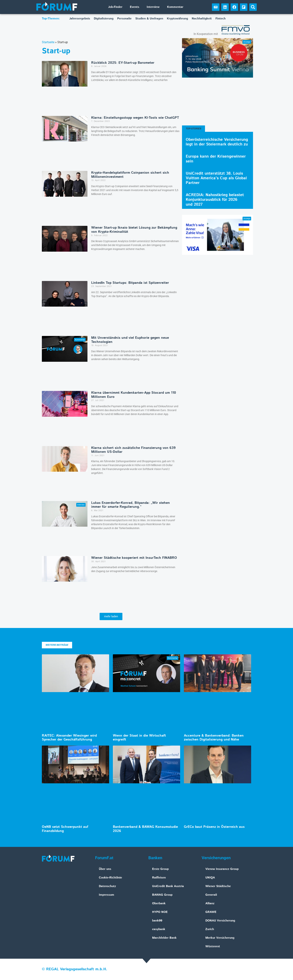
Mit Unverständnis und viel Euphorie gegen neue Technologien (130, 340)
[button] (253, 7)
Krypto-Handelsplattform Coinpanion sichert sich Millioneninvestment (130, 175)
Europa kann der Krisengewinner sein (216, 159)
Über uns (105, 869)
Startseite (48, 42)
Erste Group (160, 869)
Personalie (124, 19)
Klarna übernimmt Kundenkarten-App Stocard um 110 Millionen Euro (134, 395)
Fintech (220, 19)
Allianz (210, 903)
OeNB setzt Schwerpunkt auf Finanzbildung (65, 829)
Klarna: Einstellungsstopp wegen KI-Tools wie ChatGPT (135, 118)
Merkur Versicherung (220, 938)
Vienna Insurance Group (222, 869)
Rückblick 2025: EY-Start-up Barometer (123, 63)
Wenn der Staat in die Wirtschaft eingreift (139, 738)
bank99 (157, 921)
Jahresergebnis (80, 19)
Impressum (107, 895)
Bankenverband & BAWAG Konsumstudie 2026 (145, 829)
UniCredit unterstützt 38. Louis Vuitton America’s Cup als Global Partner (216, 178)
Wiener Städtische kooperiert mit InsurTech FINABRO (134, 558)
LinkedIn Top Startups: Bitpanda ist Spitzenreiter (130, 283)
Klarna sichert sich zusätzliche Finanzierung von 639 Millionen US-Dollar (133, 450)
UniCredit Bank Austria (168, 886)
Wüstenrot (213, 946)
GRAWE (211, 912)
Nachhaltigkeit (202, 19)
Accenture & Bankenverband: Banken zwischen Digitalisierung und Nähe (214, 738)
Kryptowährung (177, 19)
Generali (211, 895)
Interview (153, 7)
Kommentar (175, 7)
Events (135, 7)
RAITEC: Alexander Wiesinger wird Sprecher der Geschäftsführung (69, 738)
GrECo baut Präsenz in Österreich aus (214, 827)
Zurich (210, 929)
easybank (159, 929)
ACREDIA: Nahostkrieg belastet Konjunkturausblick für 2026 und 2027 (215, 200)
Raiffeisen (159, 878)
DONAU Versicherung (220, 921)
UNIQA (210, 878)
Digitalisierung (104, 19)
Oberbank (159, 903)
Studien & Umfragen (149, 19)
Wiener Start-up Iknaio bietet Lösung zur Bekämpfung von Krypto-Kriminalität (134, 230)
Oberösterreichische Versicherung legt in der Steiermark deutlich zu (217, 142)
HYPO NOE (160, 912)
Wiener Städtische (218, 886)
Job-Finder (115, 7)
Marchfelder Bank (164, 938)
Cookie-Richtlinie (110, 878)
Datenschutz (107, 886)
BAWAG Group (162, 895)
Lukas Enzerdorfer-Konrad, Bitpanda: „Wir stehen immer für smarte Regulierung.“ (131, 505)
